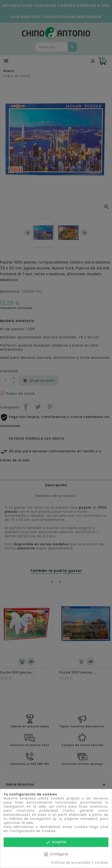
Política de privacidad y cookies (80, 863)
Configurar (56, 854)
